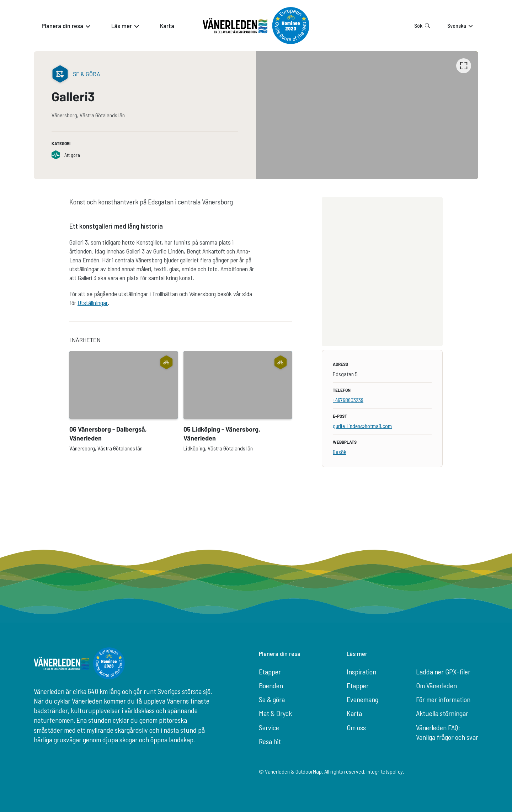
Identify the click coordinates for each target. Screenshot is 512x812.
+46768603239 (348, 400)
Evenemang (362, 699)
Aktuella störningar (442, 713)
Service (269, 727)
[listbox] (367, 115)
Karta (354, 713)
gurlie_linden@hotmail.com (362, 426)
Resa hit (270, 741)
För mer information (443, 699)
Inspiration (361, 672)
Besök (340, 452)
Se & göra (272, 699)
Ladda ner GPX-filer (443, 672)
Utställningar (93, 303)
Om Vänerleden (436, 685)
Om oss (356, 727)
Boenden (271, 685)
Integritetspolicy (385, 771)
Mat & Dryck (275, 713)
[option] (367, 115)
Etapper (270, 672)
